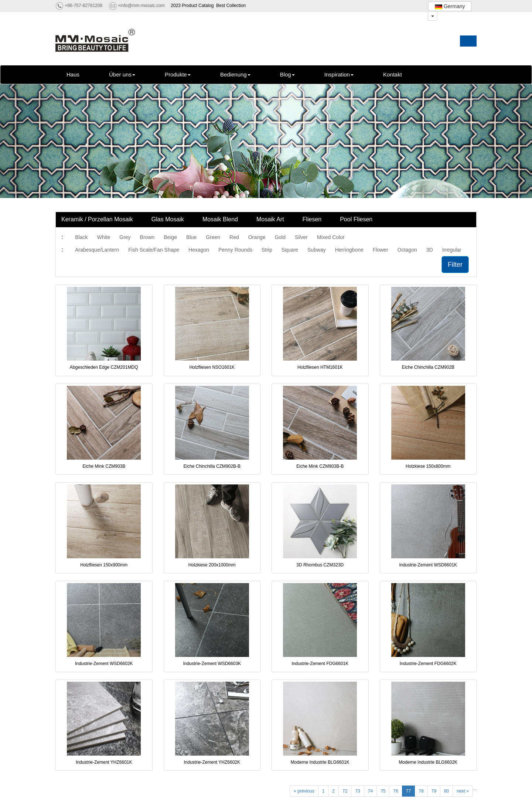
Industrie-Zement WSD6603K (212, 664)
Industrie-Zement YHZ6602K (212, 762)
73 (357, 791)
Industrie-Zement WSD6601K (428, 565)
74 (370, 791)
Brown (147, 237)
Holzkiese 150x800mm (428, 466)
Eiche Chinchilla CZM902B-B (212, 466)
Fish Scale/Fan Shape (154, 250)
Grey (125, 237)
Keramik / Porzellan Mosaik (97, 219)
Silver (301, 237)
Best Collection (231, 6)
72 (345, 791)
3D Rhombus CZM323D (320, 565)
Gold (280, 237)
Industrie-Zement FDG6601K (320, 664)
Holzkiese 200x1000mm (212, 565)
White (103, 237)
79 (434, 791)
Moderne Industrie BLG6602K (428, 762)
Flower (381, 250)
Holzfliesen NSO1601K (212, 367)
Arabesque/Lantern (97, 250)
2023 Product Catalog (192, 6)
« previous (304, 791)
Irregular (452, 250)
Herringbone (349, 250)
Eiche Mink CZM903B (104, 466)
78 (421, 791)
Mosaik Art (270, 219)
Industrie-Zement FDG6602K (428, 664)
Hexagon (199, 250)
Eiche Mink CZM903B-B (320, 466)
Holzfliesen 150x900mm (104, 565)
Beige (170, 237)
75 (383, 791)
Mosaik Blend (220, 219)
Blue (191, 237)
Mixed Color (331, 237)
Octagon (407, 250)
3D (430, 250)
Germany (450, 6)
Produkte (178, 74)
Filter (455, 265)
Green (213, 237)
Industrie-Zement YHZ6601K (104, 762)
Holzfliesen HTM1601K (320, 367)
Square (290, 250)
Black (81, 237)
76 (395, 791)
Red (234, 237)
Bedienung (235, 74)
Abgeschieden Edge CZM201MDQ (104, 367)
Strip (267, 250)
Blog (287, 74)
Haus (73, 74)
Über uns (122, 74)
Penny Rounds (235, 250)
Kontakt (393, 74)
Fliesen (312, 219)
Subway (317, 250)
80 (446, 791)
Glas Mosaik (168, 219)
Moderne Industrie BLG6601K (320, 762)
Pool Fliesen (356, 219)
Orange (257, 237)
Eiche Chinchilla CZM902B (428, 367)
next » (463, 791)
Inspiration (339, 74)
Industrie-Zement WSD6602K (104, 664)
